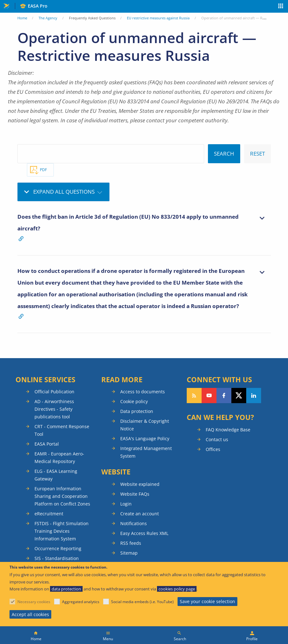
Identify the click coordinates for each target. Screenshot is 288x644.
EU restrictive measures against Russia (158, 18)
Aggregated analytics (81, 602)
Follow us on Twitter (239, 396)
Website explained (140, 484)
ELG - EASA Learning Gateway (56, 475)
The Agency (48, 18)
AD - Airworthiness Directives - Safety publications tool (54, 409)
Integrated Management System (146, 452)
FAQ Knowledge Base (228, 430)
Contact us (217, 439)
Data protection (137, 411)
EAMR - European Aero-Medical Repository (59, 457)
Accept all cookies (30, 614)
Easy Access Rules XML (144, 533)
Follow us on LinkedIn (254, 396)
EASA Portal (47, 444)
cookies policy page (177, 589)
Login (126, 504)
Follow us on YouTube (209, 396)
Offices (213, 449)
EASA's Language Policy (145, 438)
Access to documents (143, 392)
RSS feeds (131, 543)
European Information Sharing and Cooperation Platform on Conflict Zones (62, 496)
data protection (66, 589)
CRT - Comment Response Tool (62, 430)
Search (180, 639)
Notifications (134, 523)
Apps (281, 7)
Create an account (140, 514)
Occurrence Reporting (58, 548)
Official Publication (54, 392)
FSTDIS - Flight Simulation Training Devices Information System (62, 531)
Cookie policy (134, 401)
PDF (43, 170)
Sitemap (129, 553)
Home (22, 18)
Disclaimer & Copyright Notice (145, 425)
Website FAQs (135, 494)
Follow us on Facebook (224, 396)
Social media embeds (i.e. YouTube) (142, 602)
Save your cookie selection (207, 601)
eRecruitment (49, 514)
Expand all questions (64, 192)
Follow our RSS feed (194, 396)
